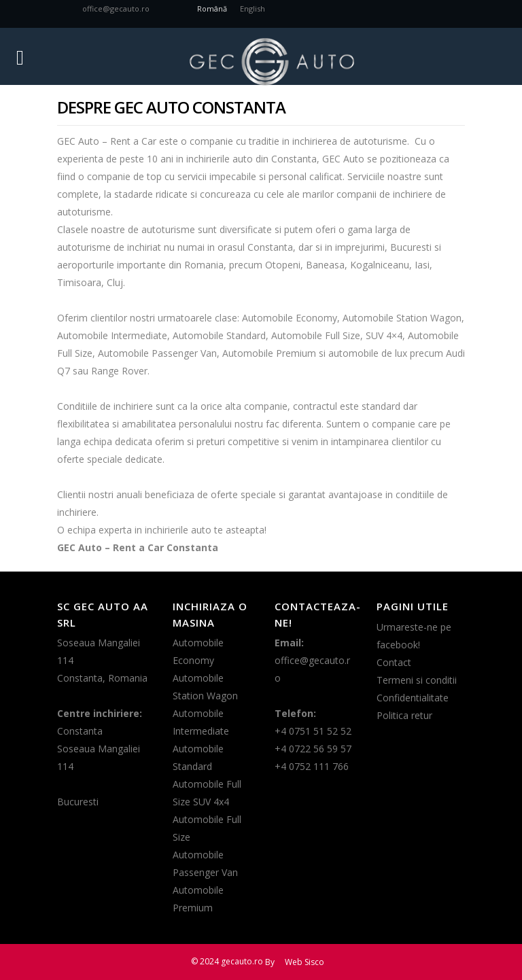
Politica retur (404, 715)
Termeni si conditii (417, 680)
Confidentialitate (413, 698)
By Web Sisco (295, 962)
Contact (394, 662)
